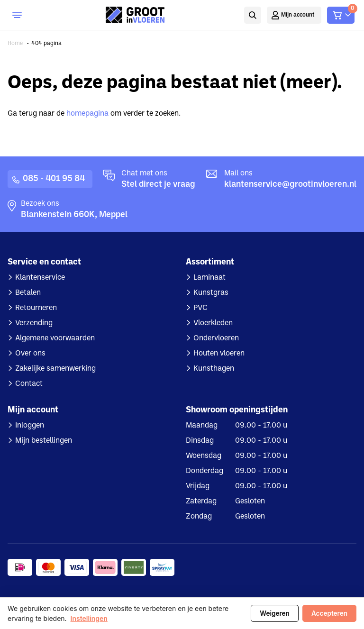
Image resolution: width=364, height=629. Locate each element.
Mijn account (298, 15)
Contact (29, 384)
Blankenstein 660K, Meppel (74, 215)
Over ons (30, 354)
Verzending (34, 323)
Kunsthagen (214, 369)
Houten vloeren (219, 354)
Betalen (28, 293)
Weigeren (275, 613)
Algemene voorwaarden (55, 338)
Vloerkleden (213, 323)
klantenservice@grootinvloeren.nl (290, 185)
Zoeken (251, 15)
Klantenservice (40, 278)
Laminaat (209, 278)
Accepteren (329, 613)
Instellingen (89, 618)
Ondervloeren (216, 338)
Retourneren (36, 308)
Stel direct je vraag (158, 185)
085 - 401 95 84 (54, 179)
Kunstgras (211, 293)
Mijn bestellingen (44, 441)
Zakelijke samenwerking (55, 369)
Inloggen (30, 426)
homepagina (87, 114)
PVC (200, 308)
